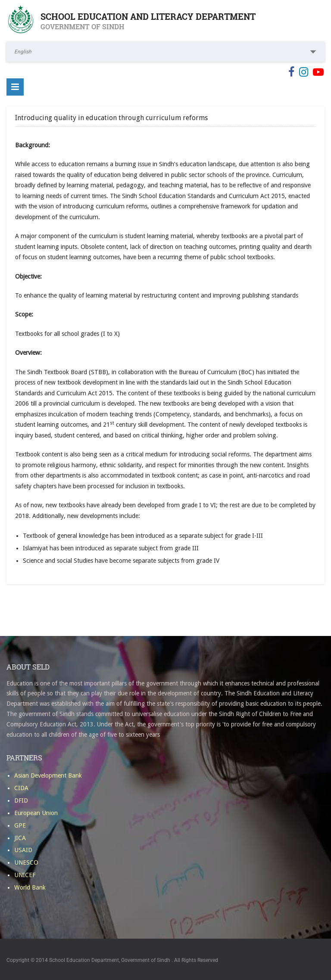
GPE (20, 825)
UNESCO (26, 862)
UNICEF (25, 875)
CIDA (21, 788)
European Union (36, 813)
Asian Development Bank (48, 775)
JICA (20, 838)
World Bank (30, 887)
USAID (23, 850)
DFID (21, 800)
